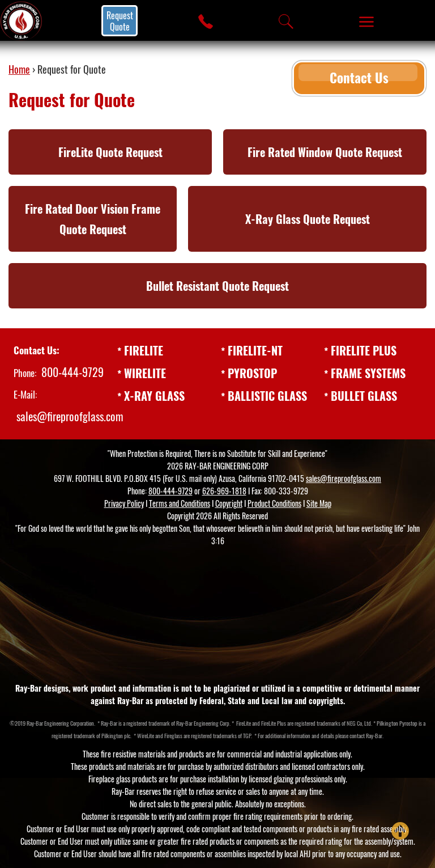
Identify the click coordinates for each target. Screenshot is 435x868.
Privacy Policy (124, 503)
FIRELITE (144, 350)
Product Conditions (274, 503)
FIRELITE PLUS (364, 350)
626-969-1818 (224, 491)
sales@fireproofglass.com (70, 416)
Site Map (319, 503)
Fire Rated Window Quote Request (325, 152)
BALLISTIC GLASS (267, 396)
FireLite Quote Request (110, 152)
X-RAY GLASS (154, 396)
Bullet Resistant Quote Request (217, 286)
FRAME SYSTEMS (368, 373)
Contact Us (358, 76)
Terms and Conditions (180, 503)
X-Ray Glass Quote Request (308, 219)
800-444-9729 (72, 372)
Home (19, 69)
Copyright (229, 503)
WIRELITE (145, 373)
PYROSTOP (252, 373)
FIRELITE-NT (255, 350)
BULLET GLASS (364, 396)
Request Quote (120, 21)
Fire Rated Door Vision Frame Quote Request (93, 219)
